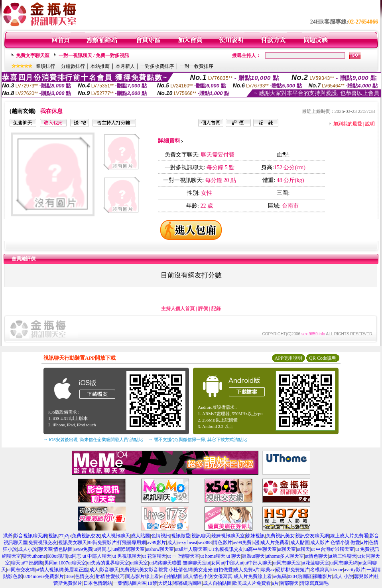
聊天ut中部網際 (27, 563)
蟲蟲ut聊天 (253, 556)
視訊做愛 (181, 536)
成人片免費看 (275, 542)
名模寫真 (320, 570)
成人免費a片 (247, 570)
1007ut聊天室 (72, 563)
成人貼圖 (140, 536)
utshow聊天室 (160, 549)
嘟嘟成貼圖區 (187, 583)
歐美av (268, 570)
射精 (100, 576)
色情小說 (340, 542)
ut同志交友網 (21, 570)
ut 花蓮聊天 (154, 556)
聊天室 (45, 549)
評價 (203, 309)
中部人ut (234, 563)
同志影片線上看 (142, 576)
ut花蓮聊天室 (315, 563)
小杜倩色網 (181, 570)
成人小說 (28, 549)
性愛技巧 (115, 576)
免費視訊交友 (86, 536)
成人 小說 (343, 576)
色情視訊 (161, 536)
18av (69, 576)
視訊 (53, 536)
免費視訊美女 (280, 536)
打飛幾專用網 (132, 542)
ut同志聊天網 (344, 563)
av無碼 (280, 576)
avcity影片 (355, 570)
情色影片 (223, 542)
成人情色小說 (198, 576)
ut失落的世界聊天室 (108, 563)
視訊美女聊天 (73, 542)
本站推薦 (100, 66)
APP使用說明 (288, 358)
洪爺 (8, 536)
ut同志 (75, 556)
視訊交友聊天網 (312, 536)
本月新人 (125, 66)
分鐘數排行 (73, 66)
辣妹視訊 (255, 536)
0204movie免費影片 (43, 576)
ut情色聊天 (316, 556)
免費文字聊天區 (33, 55)
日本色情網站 (98, 583)
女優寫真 (223, 576)
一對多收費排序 (157, 66)
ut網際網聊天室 (129, 549)
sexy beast (187, 542)
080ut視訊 (57, 556)
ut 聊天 (234, 556)
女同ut (218, 563)
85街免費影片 (102, 542)
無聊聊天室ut (196, 563)
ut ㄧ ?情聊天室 (183, 556)
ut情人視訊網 (50, 570)
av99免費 (242, 542)
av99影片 (157, 542)
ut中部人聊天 (258, 563)
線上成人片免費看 (349, 536)
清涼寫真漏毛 (314, 583)
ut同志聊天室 (287, 563)
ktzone (337, 570)
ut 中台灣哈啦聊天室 (333, 549)
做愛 (355, 542)
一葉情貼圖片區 (130, 583)
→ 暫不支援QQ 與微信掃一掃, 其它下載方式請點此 (198, 440)
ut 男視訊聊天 (127, 556)
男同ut (51, 563)
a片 (364, 542)
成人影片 (320, 542)
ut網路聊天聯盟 (165, 563)
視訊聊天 (201, 536)
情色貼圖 (63, 549)
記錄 (216, 309)
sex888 (205, 542)
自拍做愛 (223, 570)
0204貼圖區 (300, 576)
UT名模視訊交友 (226, 549)
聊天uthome (34, 556)
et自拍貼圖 (172, 576)
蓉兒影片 (364, 576)
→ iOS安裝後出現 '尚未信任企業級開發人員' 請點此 (93, 440)
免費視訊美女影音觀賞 (144, 570)
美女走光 (203, 570)
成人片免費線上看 (253, 576)
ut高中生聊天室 (261, 549)
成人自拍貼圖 (217, 583)
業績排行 (45, 66)
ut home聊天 (213, 556)
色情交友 (85, 576)
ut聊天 (303, 549)
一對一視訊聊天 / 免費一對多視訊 (94, 55)
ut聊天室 (287, 549)
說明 (370, 124)
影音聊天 (109, 570)
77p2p (65, 536)
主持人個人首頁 (178, 309)
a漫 (256, 542)
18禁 (152, 583)
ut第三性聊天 (342, 556)
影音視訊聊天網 (30, 536)
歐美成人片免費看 (252, 583)
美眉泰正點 (76, 570)
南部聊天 (289, 583)
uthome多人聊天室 (285, 556)
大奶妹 (165, 583)
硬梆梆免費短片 (293, 570)
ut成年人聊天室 (191, 549)
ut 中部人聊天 (97, 556)
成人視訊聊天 (116, 536)
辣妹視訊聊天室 (228, 536)
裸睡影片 (322, 576)
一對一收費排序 (197, 66)
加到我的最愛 (348, 124)
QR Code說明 (323, 358)
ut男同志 (102, 549)
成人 (172, 542)
